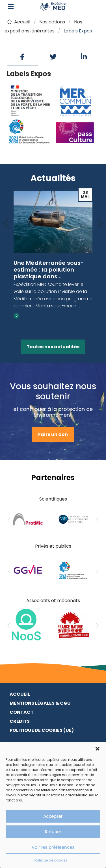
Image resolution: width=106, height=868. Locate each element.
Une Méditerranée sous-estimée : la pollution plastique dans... (49, 270)
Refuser (53, 832)
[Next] (100, 224)
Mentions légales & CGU (40, 703)
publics (63, 546)
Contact (22, 712)
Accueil (19, 22)
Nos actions (52, 22)
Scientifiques (53, 499)
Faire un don (53, 434)
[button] (98, 749)
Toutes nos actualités (53, 347)
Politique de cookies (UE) (42, 730)
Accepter (53, 816)
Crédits (20, 721)
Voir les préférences (53, 847)
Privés (42, 546)
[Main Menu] (11, 6)
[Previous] (6, 224)
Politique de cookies (50, 860)
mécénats (69, 601)
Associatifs (38, 601)
